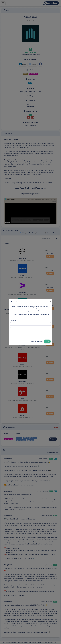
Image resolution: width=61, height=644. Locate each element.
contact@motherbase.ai (31, 311)
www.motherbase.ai (43, 314)
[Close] (50, 301)
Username (13, 321)
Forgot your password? (36, 341)
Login (47, 341)
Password (13, 328)
